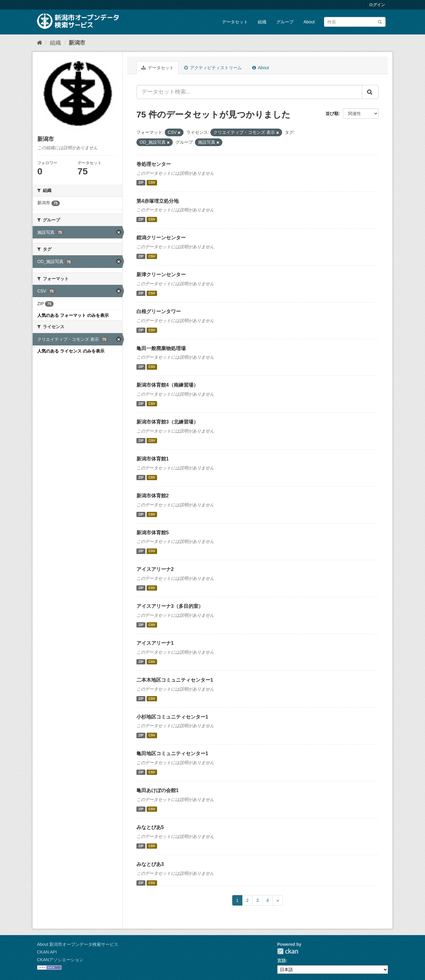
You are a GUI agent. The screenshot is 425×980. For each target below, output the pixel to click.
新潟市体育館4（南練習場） (167, 385)
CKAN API (47, 952)
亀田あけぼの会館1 (158, 790)
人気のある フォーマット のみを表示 (73, 315)
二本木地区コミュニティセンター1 (175, 680)
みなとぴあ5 (150, 827)
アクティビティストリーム (213, 68)
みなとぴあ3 (150, 864)
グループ (285, 22)
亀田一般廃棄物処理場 (161, 348)
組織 (262, 22)
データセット (235, 22)
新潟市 (77, 43)
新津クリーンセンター (161, 275)
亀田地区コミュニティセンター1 (172, 753)
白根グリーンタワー (159, 311)
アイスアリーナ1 (155, 643)
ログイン (377, 5)
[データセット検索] (355, 22)
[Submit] (380, 21)
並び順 (332, 114)
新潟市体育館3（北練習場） (167, 422)
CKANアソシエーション (60, 960)
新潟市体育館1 (153, 459)
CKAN (288, 951)
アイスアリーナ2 (155, 569)
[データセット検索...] (249, 92)
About (309, 22)
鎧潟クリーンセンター (161, 238)
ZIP (141, 183)
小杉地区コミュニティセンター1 (172, 717)
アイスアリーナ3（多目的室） (170, 606)
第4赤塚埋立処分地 (158, 201)
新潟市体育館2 (153, 496)
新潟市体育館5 (153, 533)
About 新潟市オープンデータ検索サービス (78, 944)
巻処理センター (154, 164)
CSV (152, 183)
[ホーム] (40, 43)
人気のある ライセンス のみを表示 (71, 351)
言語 (281, 961)
